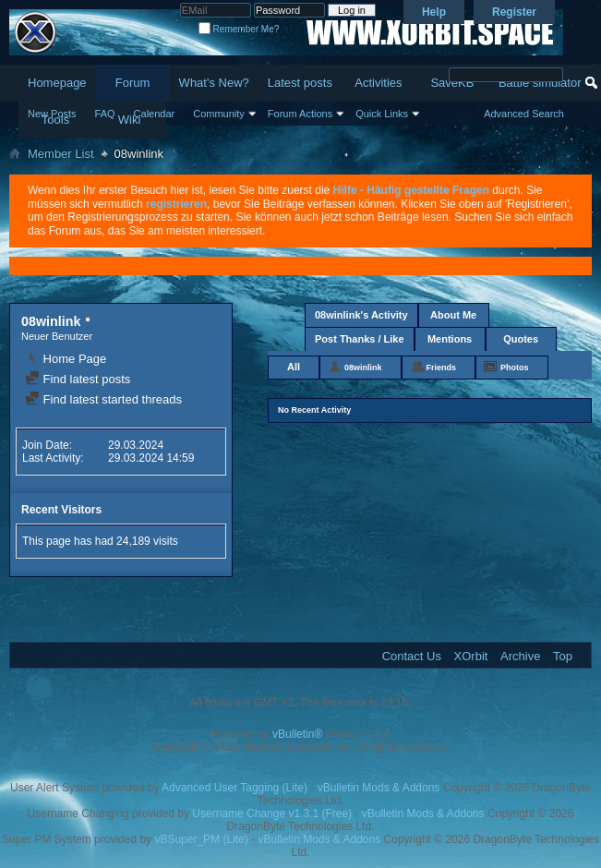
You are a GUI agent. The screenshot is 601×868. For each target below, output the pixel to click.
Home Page (66, 359)
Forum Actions (300, 114)
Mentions (450, 339)
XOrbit (471, 656)
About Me (453, 315)
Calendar (155, 114)
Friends (442, 368)
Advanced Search (524, 114)
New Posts (52, 114)
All (294, 367)
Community (219, 114)
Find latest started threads (103, 399)
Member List (61, 154)
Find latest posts (78, 379)
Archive (520, 656)
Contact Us (412, 656)
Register (514, 12)
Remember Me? (239, 29)
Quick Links (382, 114)
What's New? (214, 83)
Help (434, 12)
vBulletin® (297, 734)
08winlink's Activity (361, 315)
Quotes (521, 339)
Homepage (57, 83)
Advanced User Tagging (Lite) (234, 788)
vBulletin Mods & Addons (379, 788)
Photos (515, 368)
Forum (133, 83)
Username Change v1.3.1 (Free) (272, 814)
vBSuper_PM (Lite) (201, 839)
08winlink (363, 368)
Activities (378, 83)
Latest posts (300, 83)
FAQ (105, 114)
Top (563, 656)
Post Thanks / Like (360, 339)
